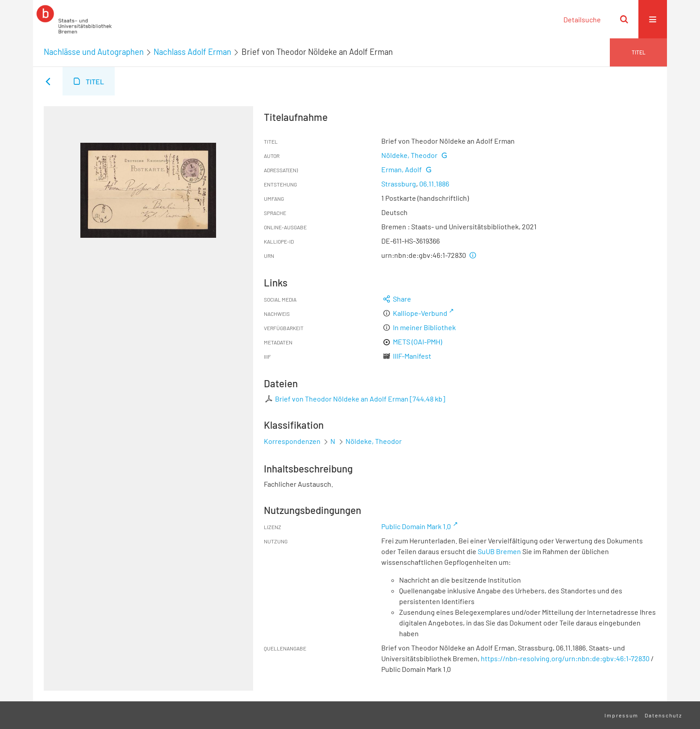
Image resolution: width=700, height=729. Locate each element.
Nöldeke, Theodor (409, 155)
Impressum (621, 715)
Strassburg (399, 184)
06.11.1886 (434, 184)
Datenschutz (663, 715)
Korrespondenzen (292, 441)
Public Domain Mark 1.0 (416, 526)
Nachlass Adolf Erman (192, 52)
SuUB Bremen (499, 551)
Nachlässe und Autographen (94, 52)
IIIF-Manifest (412, 356)
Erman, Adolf (402, 169)
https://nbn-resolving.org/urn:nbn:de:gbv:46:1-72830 (565, 658)
